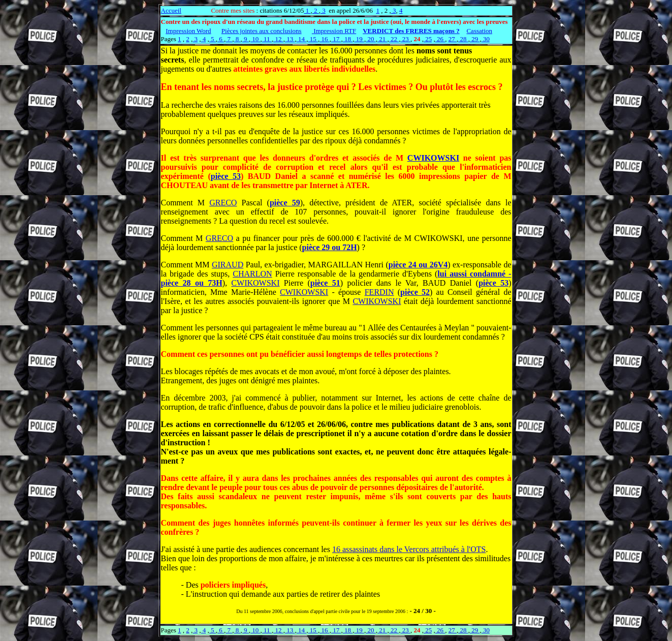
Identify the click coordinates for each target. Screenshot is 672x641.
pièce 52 (415, 292)
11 (267, 39)
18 (348, 39)
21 (382, 39)
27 (453, 39)
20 (371, 39)
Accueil (171, 10)
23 (405, 39)
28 (463, 39)
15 (313, 39)
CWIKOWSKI (433, 158)
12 (278, 39)
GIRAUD (228, 265)
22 (394, 39)
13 (290, 39)
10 (255, 39)
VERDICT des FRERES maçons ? (411, 31)
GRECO (223, 203)
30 (486, 39)
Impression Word (188, 31)
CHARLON (252, 274)
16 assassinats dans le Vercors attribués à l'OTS (409, 549)
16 (325, 39)
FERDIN (379, 292)
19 (359, 39)
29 (475, 39)
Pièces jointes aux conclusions (262, 31)
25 (428, 39)
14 (302, 39)
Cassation (479, 31)
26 (440, 39)
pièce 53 (226, 176)
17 (336, 39)
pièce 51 (325, 283)
